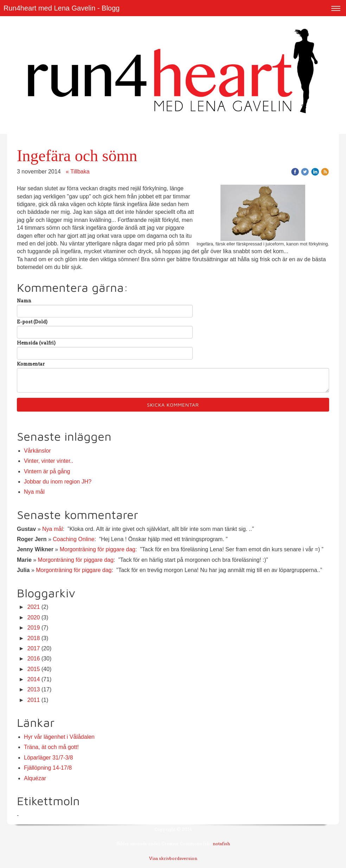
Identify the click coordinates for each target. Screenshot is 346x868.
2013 (34, 689)
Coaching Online (73, 539)
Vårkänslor (37, 451)
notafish (221, 844)
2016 (34, 659)
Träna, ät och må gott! (51, 747)
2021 (34, 607)
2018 (34, 638)
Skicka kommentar (173, 405)
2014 (34, 679)
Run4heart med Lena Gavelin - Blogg (62, 8)
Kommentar (31, 364)
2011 (34, 700)
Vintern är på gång (47, 471)
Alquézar (35, 778)
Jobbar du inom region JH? (58, 482)
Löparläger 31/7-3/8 (49, 758)
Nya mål (34, 492)
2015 (34, 669)
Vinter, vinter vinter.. (49, 461)
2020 (34, 617)
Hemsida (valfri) (36, 343)
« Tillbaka (78, 172)
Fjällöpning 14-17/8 (48, 768)
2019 (34, 628)
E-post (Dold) (32, 322)
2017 (34, 648)
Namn (24, 301)
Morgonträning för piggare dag (98, 549)
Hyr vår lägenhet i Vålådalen (59, 737)
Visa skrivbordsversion (173, 858)
